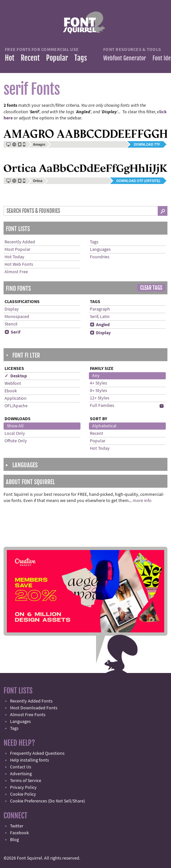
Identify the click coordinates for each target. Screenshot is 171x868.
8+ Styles (98, 391)
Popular (57, 58)
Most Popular (18, 250)
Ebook (11, 391)
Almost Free (16, 272)
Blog (14, 840)
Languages (100, 250)
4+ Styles (98, 383)
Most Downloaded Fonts (34, 708)
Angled (100, 325)
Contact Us (21, 767)
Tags (81, 58)
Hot (10, 58)
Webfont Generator (125, 58)
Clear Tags (151, 288)
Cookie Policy (23, 794)
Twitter (17, 826)
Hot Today (14, 257)
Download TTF (147, 145)
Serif (12, 332)
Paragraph (100, 309)
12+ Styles (100, 398)
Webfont (13, 384)
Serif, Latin (100, 317)
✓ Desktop (16, 376)
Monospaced (17, 317)
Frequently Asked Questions (37, 753)
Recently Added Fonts (31, 701)
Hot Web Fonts (19, 264)
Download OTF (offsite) (138, 181)
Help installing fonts (30, 760)
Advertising (21, 774)
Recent (30, 58)
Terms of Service (26, 781)
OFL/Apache (16, 406)
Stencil (11, 324)
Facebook (19, 833)
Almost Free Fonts (28, 715)
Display (12, 309)
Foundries (100, 257)
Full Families (102, 406)
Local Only (15, 434)
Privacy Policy (23, 788)
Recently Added (20, 242)
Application (16, 398)
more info (142, 501)
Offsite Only (16, 441)
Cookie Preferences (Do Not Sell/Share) (48, 801)
